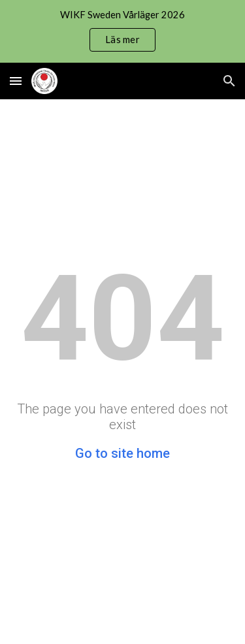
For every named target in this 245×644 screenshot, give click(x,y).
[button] (16, 81)
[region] (122, 31)
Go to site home (122, 453)
